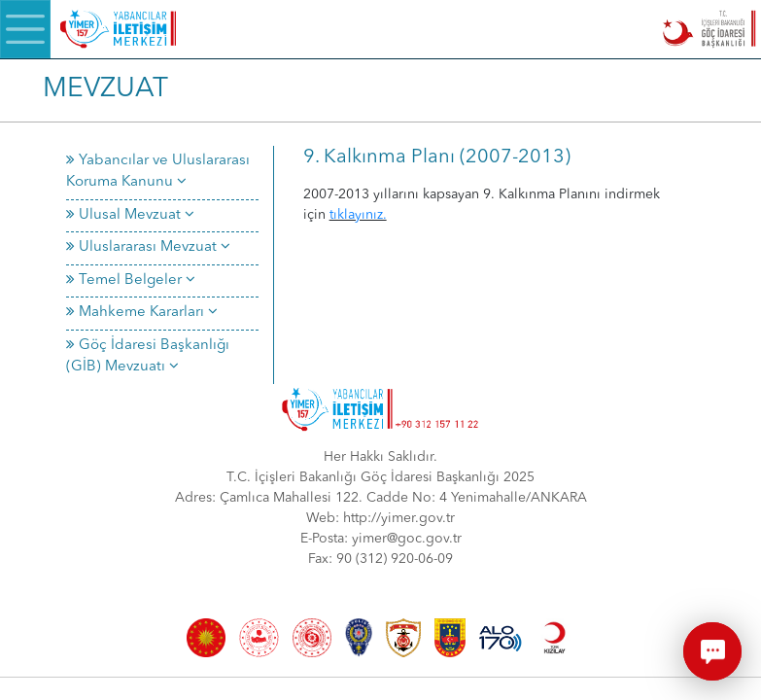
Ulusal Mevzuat (130, 215)
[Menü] (25, 29)
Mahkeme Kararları (142, 313)
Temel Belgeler (131, 280)
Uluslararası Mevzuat (148, 247)
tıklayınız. (358, 215)
